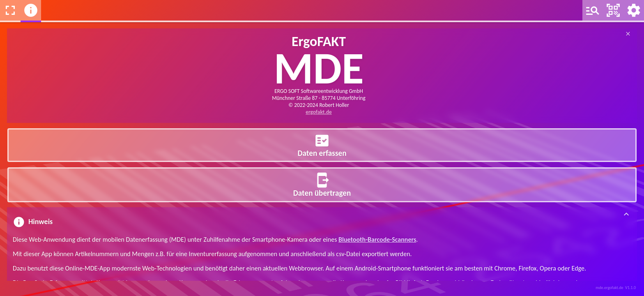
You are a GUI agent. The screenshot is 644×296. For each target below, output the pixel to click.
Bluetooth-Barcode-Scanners (377, 239)
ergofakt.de (319, 112)
